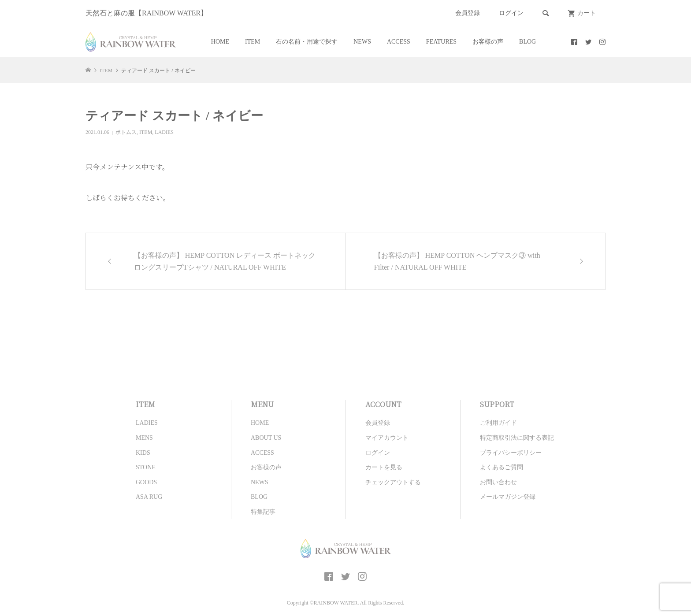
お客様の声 (488, 42)
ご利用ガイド (498, 423)
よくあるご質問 (502, 467)
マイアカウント (387, 438)
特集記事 (263, 512)
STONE (146, 467)
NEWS (362, 42)
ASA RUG (149, 497)
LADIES (164, 132)
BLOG (528, 42)
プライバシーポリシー (511, 453)
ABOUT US (266, 438)
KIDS (143, 453)
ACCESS (399, 42)
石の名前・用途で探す (307, 42)
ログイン (511, 13)
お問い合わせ (498, 482)
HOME (220, 42)
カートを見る (384, 467)
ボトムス (126, 132)
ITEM (253, 42)
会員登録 (468, 13)
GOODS (146, 482)
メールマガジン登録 (508, 497)
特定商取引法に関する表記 (517, 438)
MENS (144, 438)
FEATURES (441, 42)
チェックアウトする (393, 482)
